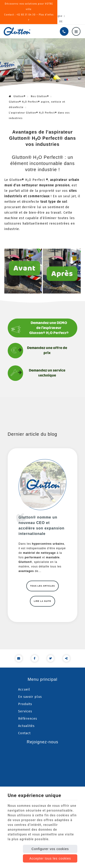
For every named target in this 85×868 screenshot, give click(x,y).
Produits (25, 704)
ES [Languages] (55, 22)
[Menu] (76, 31)
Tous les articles (42, 586)
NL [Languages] (37, 22)
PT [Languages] (43, 22)
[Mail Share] (19, 658)
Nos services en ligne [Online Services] (48, 16)
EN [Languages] (30, 22)
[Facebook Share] (35, 658)
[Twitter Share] (51, 658)
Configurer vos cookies (50, 849)
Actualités (26, 726)
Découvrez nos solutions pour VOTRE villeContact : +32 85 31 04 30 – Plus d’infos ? (42, 7)
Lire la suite (42, 601)
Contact (24, 733)
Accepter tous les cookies (50, 858)
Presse (25, 16)
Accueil (24, 690)
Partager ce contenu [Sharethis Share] (66, 658)
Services (25, 711)
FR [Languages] (24, 22)
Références (28, 719)
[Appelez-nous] (64, 31)
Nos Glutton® (40, 96)
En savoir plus (30, 697)
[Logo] (17, 31)
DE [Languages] (61, 22)
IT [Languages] (49, 22)
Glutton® (17, 96)
